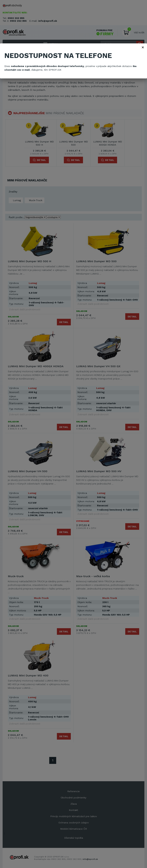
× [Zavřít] (143, 47)
